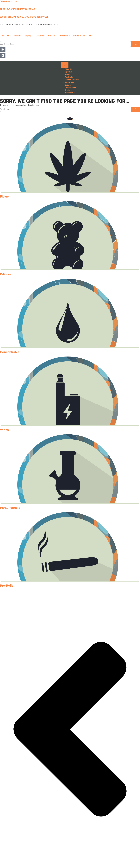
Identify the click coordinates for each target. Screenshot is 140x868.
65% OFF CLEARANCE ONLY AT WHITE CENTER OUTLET (24, 17)
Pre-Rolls (7, 586)
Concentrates (10, 352)
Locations (40, 36)
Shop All (6, 36)
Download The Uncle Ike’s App (72, 36)
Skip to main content (9, 1)
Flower (5, 196)
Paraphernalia (10, 508)
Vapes (4, 430)
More (91, 36)
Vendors (52, 36)
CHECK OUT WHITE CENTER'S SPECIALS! (18, 9)
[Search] (136, 44)
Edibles (5, 274)
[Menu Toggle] (65, 65)
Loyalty (28, 36)
